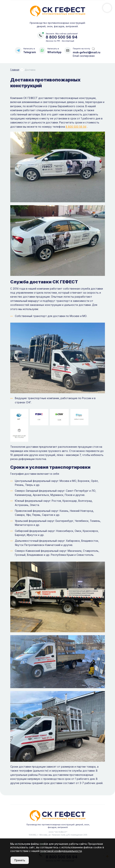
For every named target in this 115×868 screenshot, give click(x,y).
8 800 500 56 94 (62, 37)
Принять (20, 860)
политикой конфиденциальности (61, 851)
